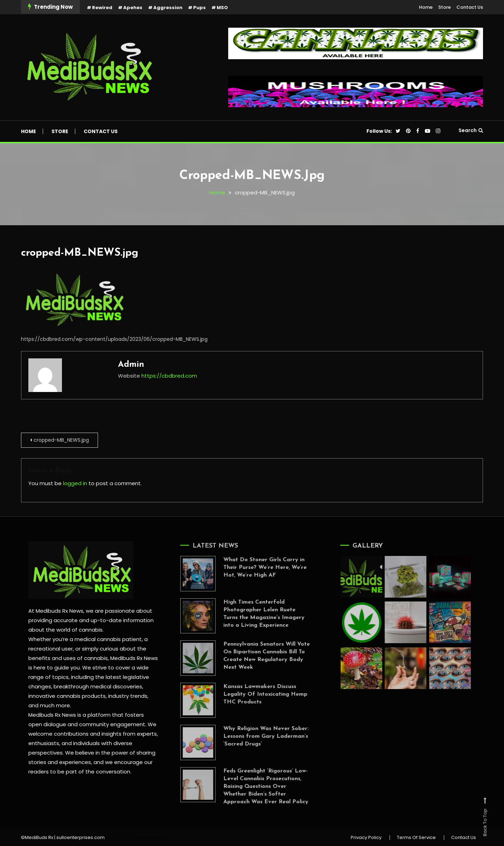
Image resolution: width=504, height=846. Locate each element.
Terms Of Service (416, 838)
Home (426, 7)
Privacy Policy (366, 838)
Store (444, 7)
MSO (222, 8)
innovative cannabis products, (68, 696)
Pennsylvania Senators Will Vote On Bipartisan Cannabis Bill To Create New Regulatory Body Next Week (260, 656)
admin (131, 365)
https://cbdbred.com (169, 376)
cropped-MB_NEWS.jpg (80, 253)
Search (471, 130)
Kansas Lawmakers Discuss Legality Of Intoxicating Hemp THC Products (258, 694)
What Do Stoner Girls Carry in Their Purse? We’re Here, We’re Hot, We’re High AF (258, 568)
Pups (199, 8)
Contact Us (470, 7)
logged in (75, 483)
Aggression (168, 8)
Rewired (102, 8)
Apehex (133, 8)
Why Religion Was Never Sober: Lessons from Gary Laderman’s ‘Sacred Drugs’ (259, 736)
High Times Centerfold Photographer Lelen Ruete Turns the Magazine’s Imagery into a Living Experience (257, 614)
